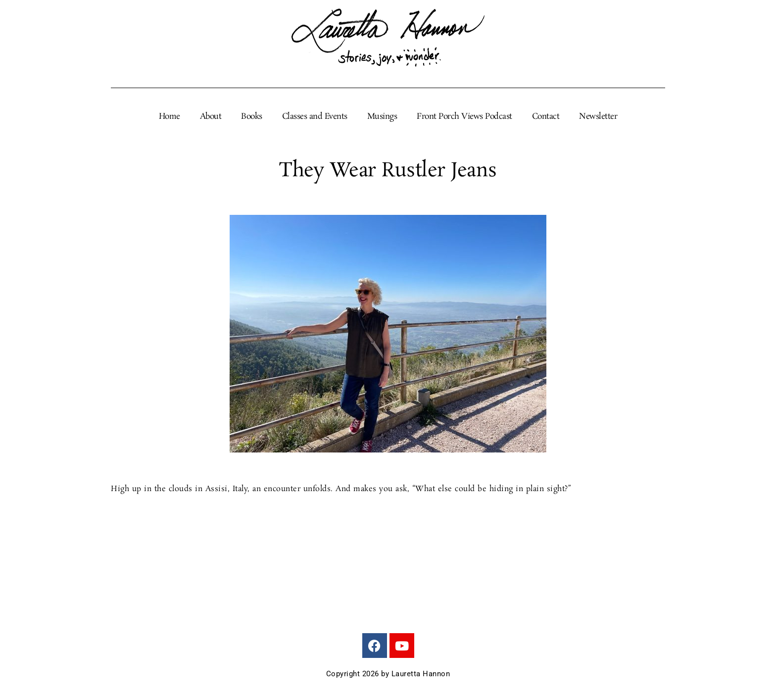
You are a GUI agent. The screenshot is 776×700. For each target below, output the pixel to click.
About (211, 117)
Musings (382, 117)
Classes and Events (315, 117)
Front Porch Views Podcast (464, 117)
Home (170, 117)
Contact (546, 117)
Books (252, 117)
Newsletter (598, 117)
